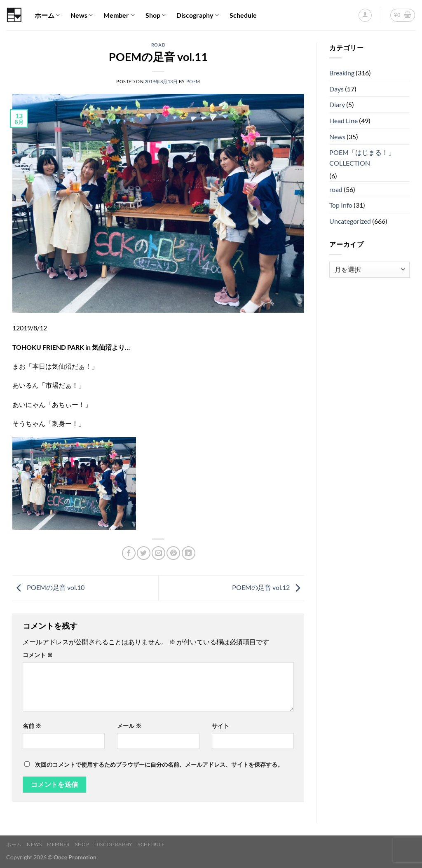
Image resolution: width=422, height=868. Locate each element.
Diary (337, 104)
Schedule (243, 15)
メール (129, 726)
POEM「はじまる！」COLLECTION (362, 158)
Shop (156, 15)
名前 (32, 726)
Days (336, 89)
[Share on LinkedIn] (189, 553)
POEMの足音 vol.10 (48, 587)
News (82, 15)
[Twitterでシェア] (144, 553)
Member (119, 15)
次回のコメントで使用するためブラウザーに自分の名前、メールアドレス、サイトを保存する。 (159, 764)
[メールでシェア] (158, 553)
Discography (198, 15)
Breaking (342, 73)
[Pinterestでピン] (173, 553)
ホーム (47, 15)
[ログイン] (365, 15)
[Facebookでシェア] (129, 553)
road (158, 45)
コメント (38, 655)
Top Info (341, 205)
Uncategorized (350, 221)
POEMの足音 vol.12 (268, 587)
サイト (220, 726)
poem (193, 81)
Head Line (343, 120)
